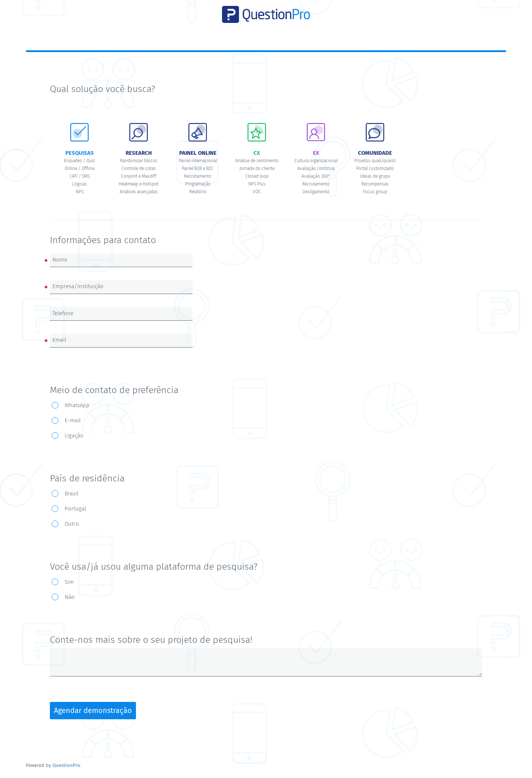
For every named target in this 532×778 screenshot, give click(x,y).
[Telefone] (121, 314)
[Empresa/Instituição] (121, 287)
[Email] (121, 340)
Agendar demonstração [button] (93, 710)
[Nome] (121, 260)
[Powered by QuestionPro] (66, 765)
